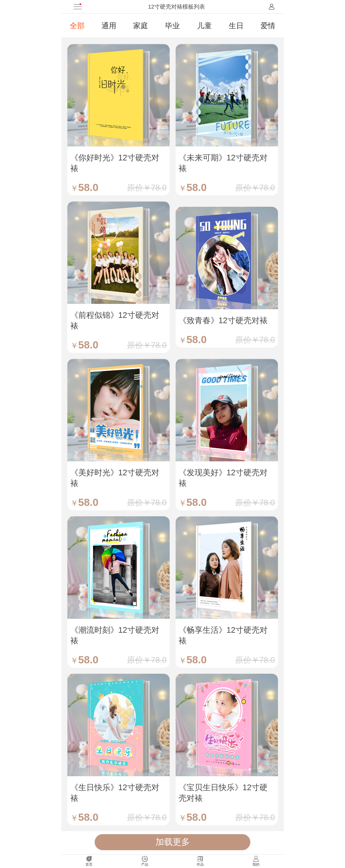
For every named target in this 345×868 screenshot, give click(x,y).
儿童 (204, 26)
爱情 (268, 26)
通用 (109, 26)
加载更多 (173, 842)
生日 (236, 26)
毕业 (172, 26)
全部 (77, 26)
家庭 (141, 26)
